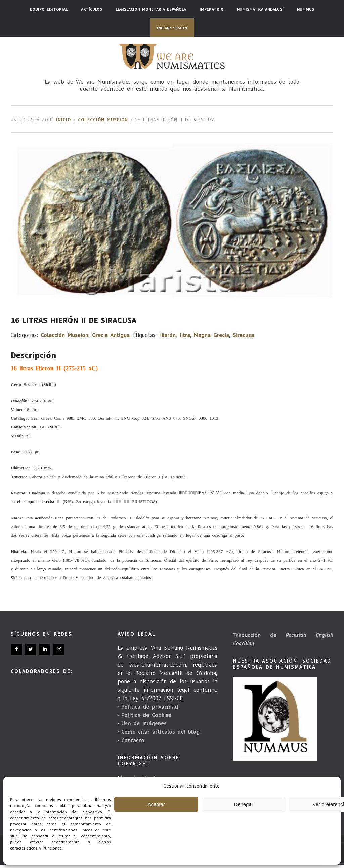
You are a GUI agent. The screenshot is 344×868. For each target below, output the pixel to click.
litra (185, 335)
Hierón (167, 335)
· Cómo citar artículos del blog (159, 732)
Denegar (244, 804)
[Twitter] (31, 650)
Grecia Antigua (111, 335)
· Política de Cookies (144, 715)
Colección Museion (103, 120)
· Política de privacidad (148, 707)
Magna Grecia (211, 335)
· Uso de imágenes (142, 723)
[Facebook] (16, 650)
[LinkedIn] (45, 650)
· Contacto (131, 740)
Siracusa (243, 335)
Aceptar (156, 804)
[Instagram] (59, 650)
